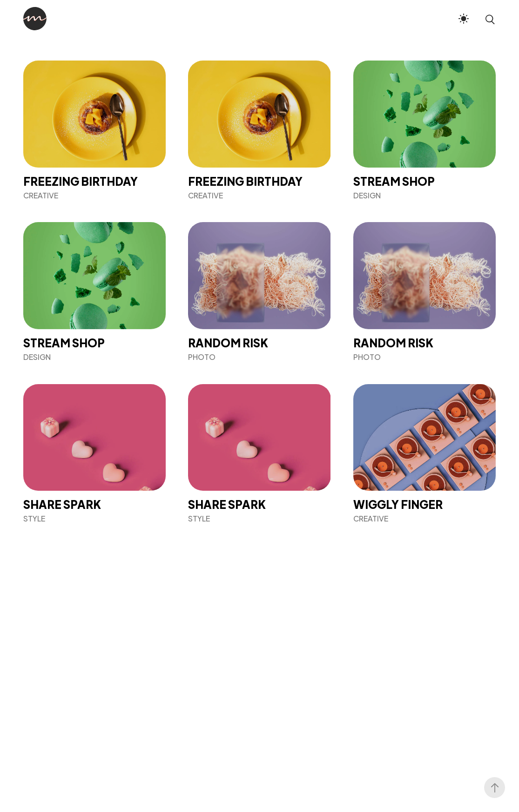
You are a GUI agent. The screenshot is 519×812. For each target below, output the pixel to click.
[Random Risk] (259, 292)
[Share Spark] (94, 454)
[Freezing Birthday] (94, 130)
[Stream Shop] (425, 130)
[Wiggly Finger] (425, 454)
